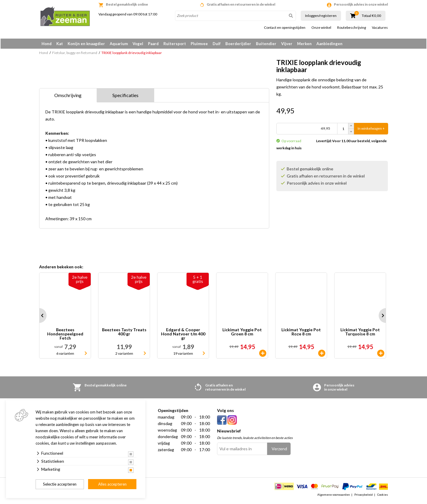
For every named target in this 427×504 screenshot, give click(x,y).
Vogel (138, 44)
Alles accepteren (112, 484)
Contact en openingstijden (285, 28)
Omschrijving (68, 97)
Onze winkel (321, 28)
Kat (60, 44)
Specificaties (125, 97)
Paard (153, 44)
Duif (217, 44)
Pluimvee (199, 44)
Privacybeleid (364, 496)
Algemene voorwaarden (334, 496)
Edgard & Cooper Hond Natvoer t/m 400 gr (183, 336)
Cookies (383, 496)
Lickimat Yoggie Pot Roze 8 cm (301, 334)
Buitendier (266, 44)
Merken (304, 44)
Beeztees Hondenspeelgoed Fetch (65, 336)
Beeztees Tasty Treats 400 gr (124, 334)
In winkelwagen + (371, 130)
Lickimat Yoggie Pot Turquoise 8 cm (360, 334)
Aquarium (119, 44)
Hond (47, 44)
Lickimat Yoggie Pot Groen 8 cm (242, 334)
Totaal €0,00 (371, 16)
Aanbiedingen (329, 44)
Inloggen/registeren (321, 16)
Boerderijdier (238, 44)
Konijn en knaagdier (86, 44)
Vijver (287, 44)
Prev (39, 317)
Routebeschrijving (352, 28)
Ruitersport (175, 44)
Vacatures (380, 28)
